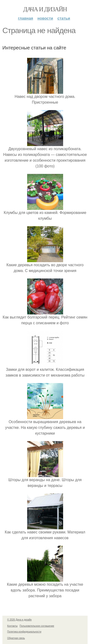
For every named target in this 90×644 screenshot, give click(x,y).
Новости (45, 18)
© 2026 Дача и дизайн (19, 620)
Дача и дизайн (45, 9)
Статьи (64, 18)
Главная (26, 18)
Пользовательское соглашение (37, 626)
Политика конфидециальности (24, 632)
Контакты (12, 626)
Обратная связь (16, 638)
